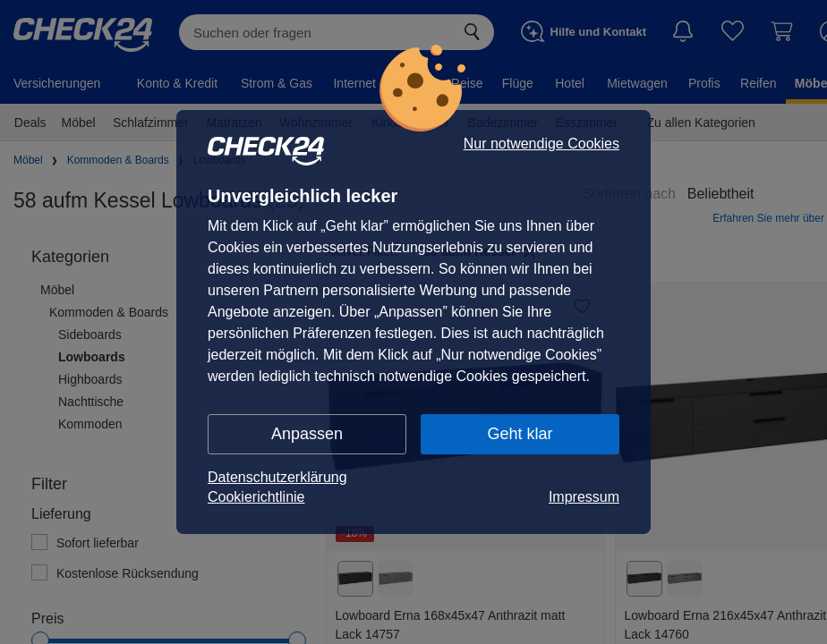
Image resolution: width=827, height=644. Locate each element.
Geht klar (520, 434)
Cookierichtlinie (256, 497)
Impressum (584, 497)
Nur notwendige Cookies (541, 144)
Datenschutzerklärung (277, 477)
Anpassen (307, 434)
